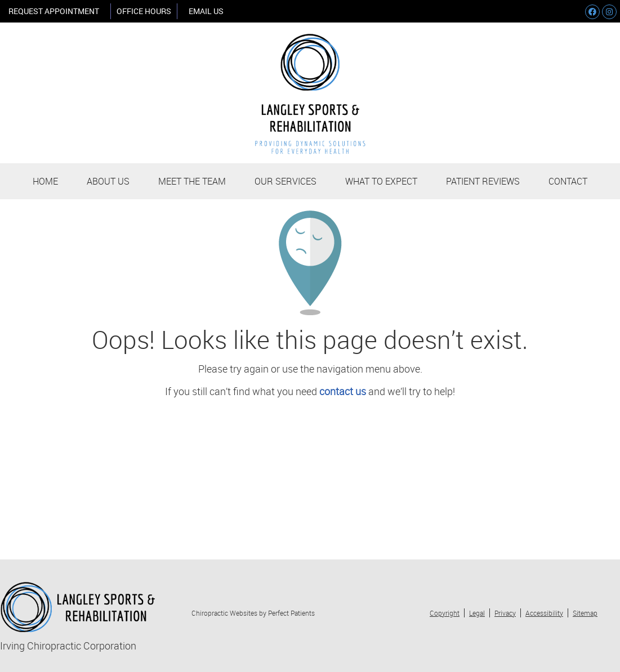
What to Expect (381, 181)
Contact (568, 181)
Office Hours (144, 11)
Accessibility (544, 613)
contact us (343, 391)
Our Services (286, 181)
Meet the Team (192, 181)
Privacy (505, 613)
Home (45, 181)
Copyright (445, 613)
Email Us (206, 11)
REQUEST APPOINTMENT (54, 11)
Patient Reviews (483, 181)
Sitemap (585, 613)
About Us (108, 181)
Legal (477, 613)
